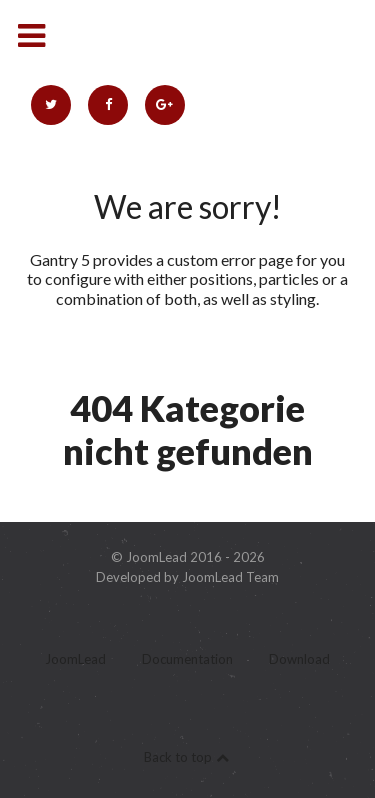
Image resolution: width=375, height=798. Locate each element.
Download (299, 659)
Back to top (188, 757)
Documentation (187, 659)
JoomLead (75, 659)
